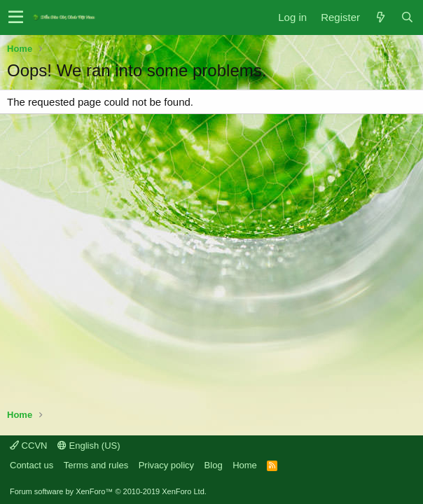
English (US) (89, 446)
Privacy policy (166, 465)
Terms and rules (96, 465)
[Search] (407, 17)
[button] (16, 17)
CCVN (28, 446)
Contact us (32, 465)
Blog (214, 465)
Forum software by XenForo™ (108, 491)
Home (245, 465)
